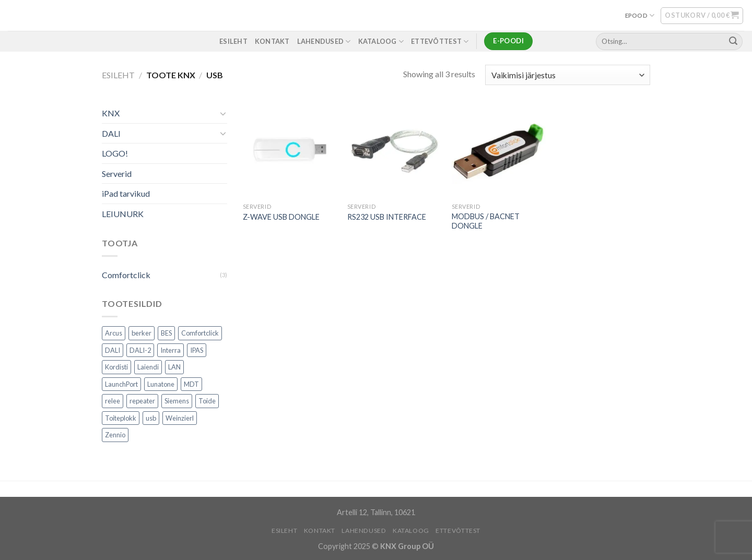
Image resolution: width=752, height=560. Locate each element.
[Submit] (733, 41)
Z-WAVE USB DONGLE (281, 217)
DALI (111, 133)
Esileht (118, 75)
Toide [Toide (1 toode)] (207, 401)
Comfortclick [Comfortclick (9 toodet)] (200, 333)
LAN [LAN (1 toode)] (174, 367)
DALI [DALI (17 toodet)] (113, 350)
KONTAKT (272, 41)
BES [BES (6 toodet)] (166, 333)
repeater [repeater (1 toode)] (142, 401)
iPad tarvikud (126, 194)
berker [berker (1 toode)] (142, 333)
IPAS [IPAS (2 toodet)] (197, 350)
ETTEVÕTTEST (440, 41)
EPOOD (640, 15)
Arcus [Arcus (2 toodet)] (114, 333)
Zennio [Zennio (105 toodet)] (115, 435)
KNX (111, 113)
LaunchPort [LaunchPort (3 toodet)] (121, 384)
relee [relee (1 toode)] (113, 401)
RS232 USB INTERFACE (387, 217)
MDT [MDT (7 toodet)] (191, 384)
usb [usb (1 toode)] (151, 418)
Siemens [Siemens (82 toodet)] (177, 401)
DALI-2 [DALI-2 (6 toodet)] (140, 350)
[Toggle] (223, 113)
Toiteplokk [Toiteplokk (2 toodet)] (121, 418)
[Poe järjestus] (568, 75)
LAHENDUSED (324, 41)
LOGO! (115, 154)
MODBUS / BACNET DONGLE (486, 221)
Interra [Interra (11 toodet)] (171, 350)
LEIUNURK (123, 214)
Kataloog (381, 41)
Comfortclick (126, 275)
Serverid (117, 174)
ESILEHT (233, 41)
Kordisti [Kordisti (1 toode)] (116, 367)
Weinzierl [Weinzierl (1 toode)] (180, 418)
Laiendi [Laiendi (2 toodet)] (148, 367)
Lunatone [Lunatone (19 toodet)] (161, 384)
